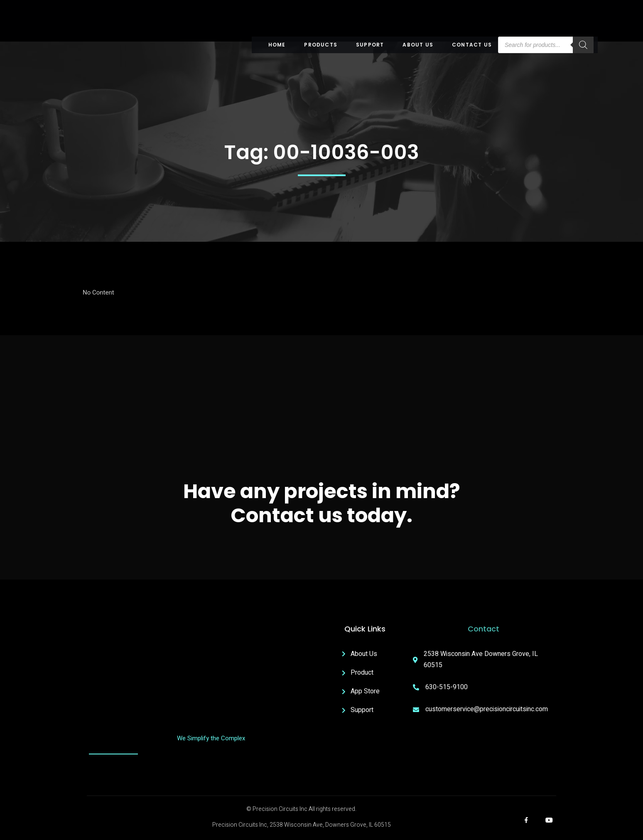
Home (277, 45)
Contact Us (472, 45)
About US (418, 45)
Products (321, 45)
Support (370, 45)
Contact (483, 629)
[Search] (583, 45)
